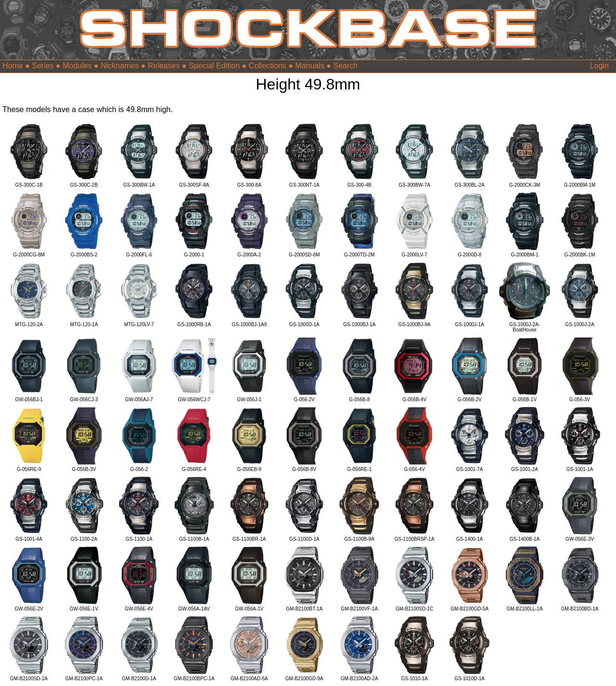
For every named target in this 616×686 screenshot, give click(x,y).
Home (13, 66)
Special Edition (214, 66)
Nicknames (120, 66)
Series (43, 66)
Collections (268, 66)
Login (599, 66)
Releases (164, 66)
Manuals (309, 66)
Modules (77, 66)
